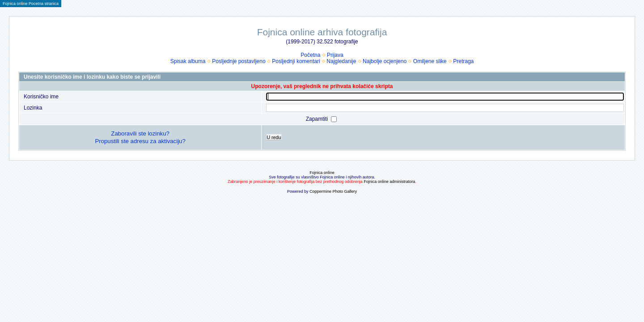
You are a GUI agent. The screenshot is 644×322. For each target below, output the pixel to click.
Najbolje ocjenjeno (385, 61)
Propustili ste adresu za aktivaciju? (140, 141)
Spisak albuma (188, 61)
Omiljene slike (430, 61)
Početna (310, 55)
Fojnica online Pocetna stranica (31, 4)
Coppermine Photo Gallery (333, 191)
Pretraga (463, 61)
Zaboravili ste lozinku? (140, 133)
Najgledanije (341, 61)
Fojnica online (322, 173)
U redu (274, 137)
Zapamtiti (318, 119)
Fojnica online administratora (389, 182)
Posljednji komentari (296, 61)
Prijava (335, 55)
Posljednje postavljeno (239, 61)
